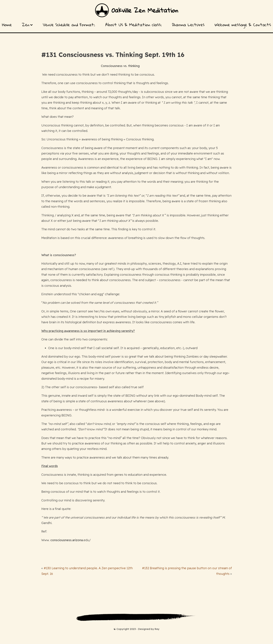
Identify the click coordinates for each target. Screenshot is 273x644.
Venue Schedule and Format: (69, 25)
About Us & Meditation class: (134, 25)
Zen (27, 25)
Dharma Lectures (188, 25)
